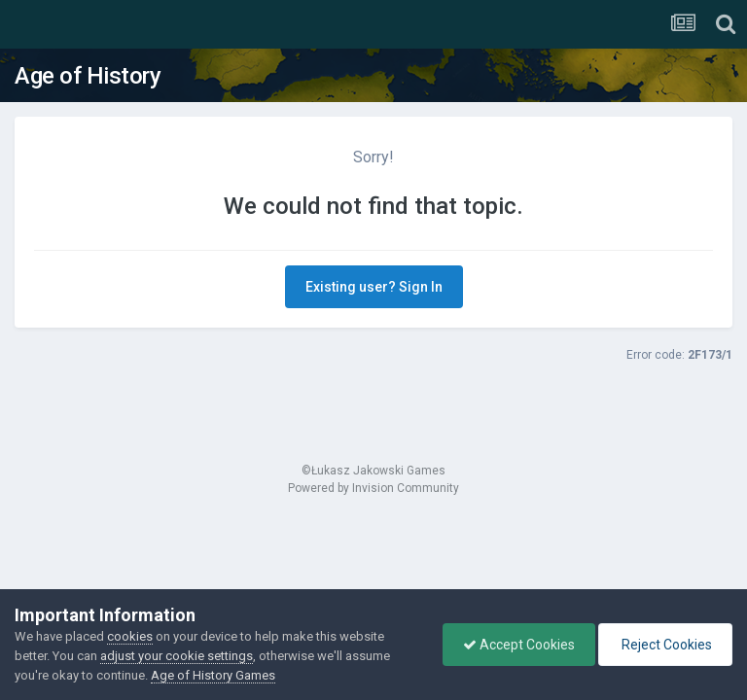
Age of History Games (213, 675)
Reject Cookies (665, 645)
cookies (130, 636)
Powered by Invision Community (373, 488)
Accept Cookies (519, 645)
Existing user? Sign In (374, 287)
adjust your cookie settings (177, 656)
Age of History (88, 76)
